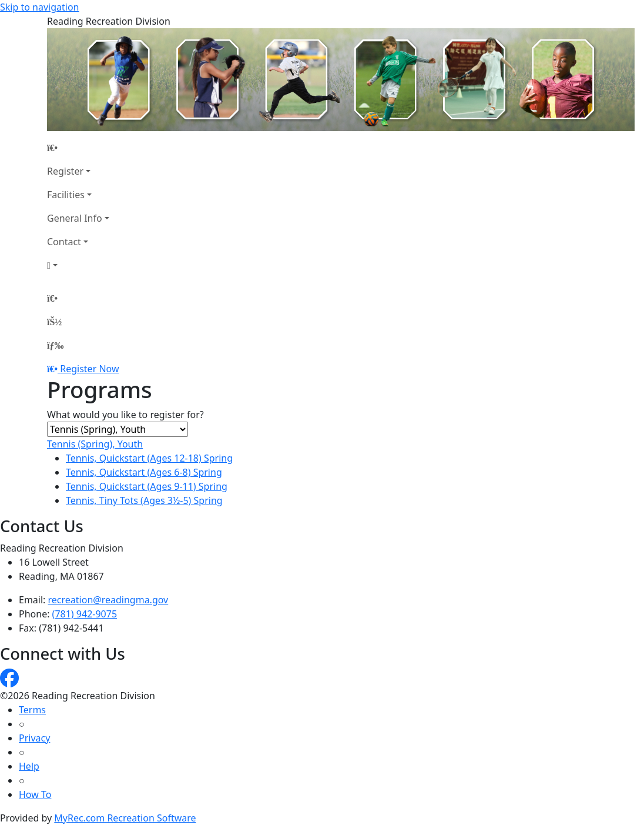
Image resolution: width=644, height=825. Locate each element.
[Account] (78, 265)
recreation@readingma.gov (108, 600)
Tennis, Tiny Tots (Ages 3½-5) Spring (144, 500)
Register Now (89, 369)
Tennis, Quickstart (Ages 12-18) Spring (149, 458)
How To (35, 794)
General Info (75, 218)
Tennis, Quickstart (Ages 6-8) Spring (144, 472)
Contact (64, 242)
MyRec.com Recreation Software (125, 818)
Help (29, 766)
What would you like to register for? (125, 415)
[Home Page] (78, 148)
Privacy (34, 738)
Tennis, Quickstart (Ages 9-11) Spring (147, 486)
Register (65, 171)
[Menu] (55, 345)
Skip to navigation (39, 7)
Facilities (66, 195)
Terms (32, 710)
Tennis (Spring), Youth (95, 444)
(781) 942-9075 (85, 614)
